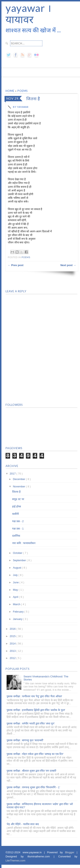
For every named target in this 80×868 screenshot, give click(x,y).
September (20, 560)
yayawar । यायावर (28, 14)
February (19, 612)
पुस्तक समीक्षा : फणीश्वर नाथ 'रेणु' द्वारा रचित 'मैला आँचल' (34, 696)
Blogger (71, 852)
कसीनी (15, 514)
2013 (13, 651)
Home (10, 91)
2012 (13, 658)
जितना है (16, 492)
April (16, 597)
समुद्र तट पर (18, 499)
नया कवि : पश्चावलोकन (24, 543)
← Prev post (16, 265)
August (17, 568)
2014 (13, 644)
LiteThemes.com (15, 861)
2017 (13, 474)
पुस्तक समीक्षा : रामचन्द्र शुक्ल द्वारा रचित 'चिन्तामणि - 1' (33, 787)
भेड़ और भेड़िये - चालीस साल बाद (23, 824)
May (16, 590)
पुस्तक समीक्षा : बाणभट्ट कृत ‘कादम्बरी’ (25, 740)
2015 (13, 636)
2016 (13, 629)
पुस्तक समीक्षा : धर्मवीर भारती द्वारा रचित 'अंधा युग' (31, 724)
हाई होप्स (17, 507)
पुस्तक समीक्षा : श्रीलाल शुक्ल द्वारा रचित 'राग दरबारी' (31, 771)
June (16, 582)
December (20, 479)
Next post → (68, 265)
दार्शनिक (16, 536)
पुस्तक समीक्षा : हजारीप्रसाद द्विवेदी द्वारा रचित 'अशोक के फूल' (36, 710)
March (17, 604)
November (20, 486)
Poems (23, 91)
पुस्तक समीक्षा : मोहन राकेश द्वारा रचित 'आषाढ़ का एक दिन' (35, 754)
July (16, 575)
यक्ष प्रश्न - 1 (18, 529)
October (18, 553)
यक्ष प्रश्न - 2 (18, 521)
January (18, 619)
